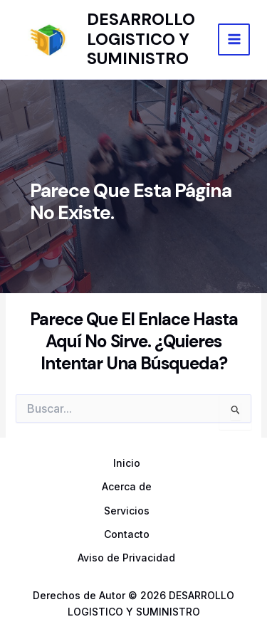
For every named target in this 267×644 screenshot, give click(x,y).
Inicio (127, 463)
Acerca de (127, 486)
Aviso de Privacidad (126, 558)
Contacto (127, 534)
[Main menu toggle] (234, 39)
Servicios (127, 511)
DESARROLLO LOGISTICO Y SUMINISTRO (141, 39)
